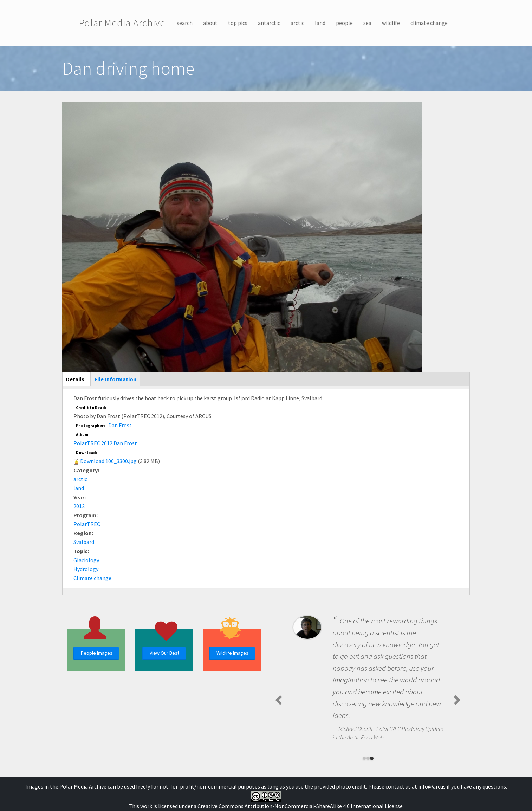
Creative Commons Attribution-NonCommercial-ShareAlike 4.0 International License (300, 806)
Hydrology (86, 569)
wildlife (391, 23)
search (185, 23)
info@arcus (432, 786)
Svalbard (84, 542)
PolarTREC (87, 524)
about (210, 23)
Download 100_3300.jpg (108, 461)
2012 (79, 506)
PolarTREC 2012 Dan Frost (105, 443)
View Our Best (164, 653)
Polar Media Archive (122, 23)
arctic (297, 23)
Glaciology (86, 560)
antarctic (269, 23)
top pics (238, 23)
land (320, 23)
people (344, 23)
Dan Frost (120, 425)
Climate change (92, 578)
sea (367, 23)
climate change (429, 23)
